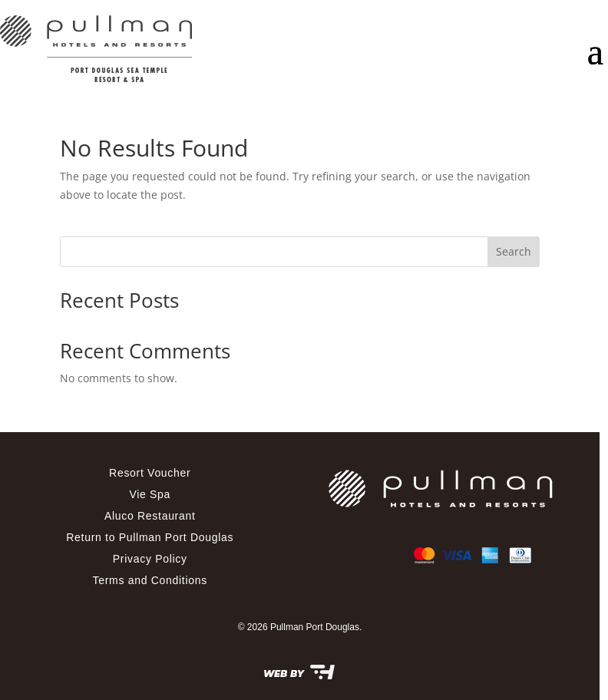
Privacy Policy (150, 559)
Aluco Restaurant (150, 516)
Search (514, 251)
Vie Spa (150, 494)
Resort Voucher (150, 473)
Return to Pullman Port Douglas (150, 537)
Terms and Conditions (150, 580)
